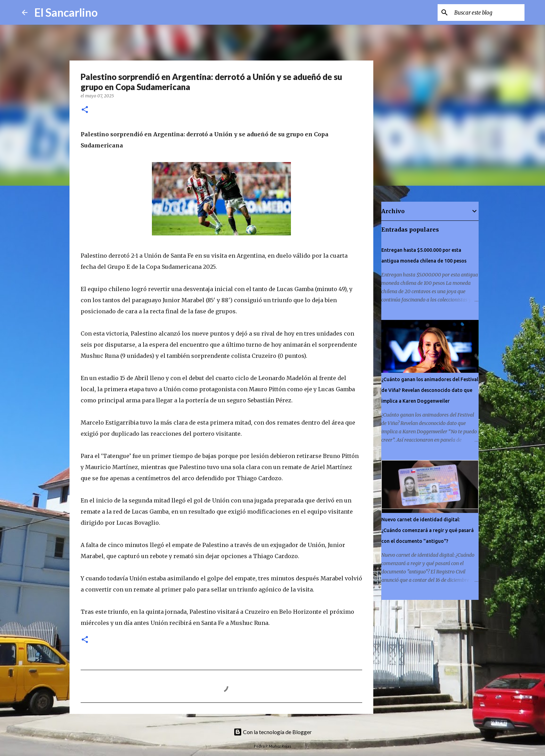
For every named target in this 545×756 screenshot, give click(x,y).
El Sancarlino (66, 12)
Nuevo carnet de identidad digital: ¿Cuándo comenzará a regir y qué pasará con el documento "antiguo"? (428, 530)
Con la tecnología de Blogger (273, 732)
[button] (85, 110)
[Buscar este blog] (488, 13)
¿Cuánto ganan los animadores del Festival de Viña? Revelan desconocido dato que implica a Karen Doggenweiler (430, 390)
